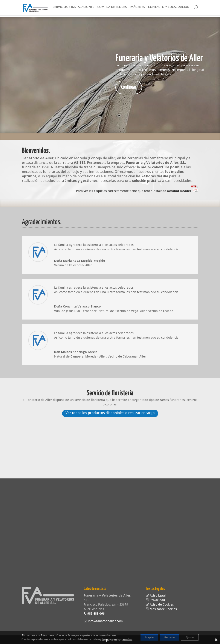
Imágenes (137, 9)
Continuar (129, 87)
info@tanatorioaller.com (105, 621)
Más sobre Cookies (163, 609)
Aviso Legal (157, 596)
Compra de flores (112, 9)
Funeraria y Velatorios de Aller (159, 58)
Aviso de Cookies (161, 605)
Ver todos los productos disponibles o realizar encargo (110, 413)
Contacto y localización (169, 9)
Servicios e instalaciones (73, 9)
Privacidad (157, 600)
